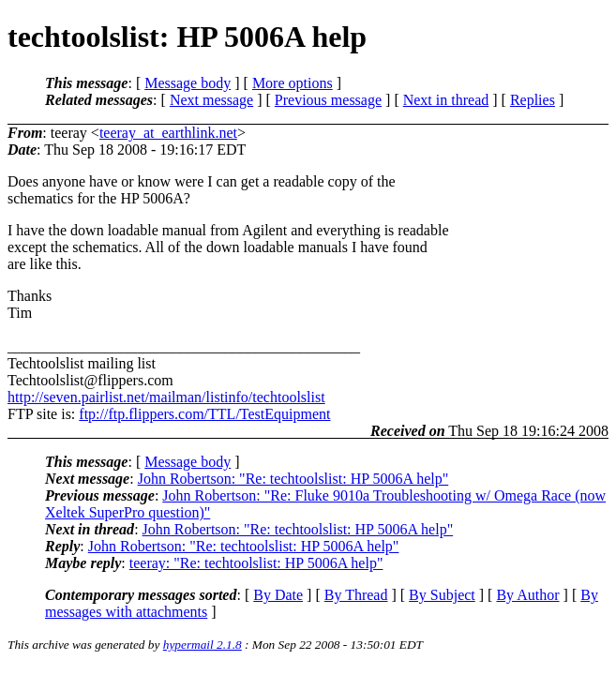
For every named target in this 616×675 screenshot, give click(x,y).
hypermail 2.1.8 (203, 645)
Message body (188, 83)
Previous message (328, 100)
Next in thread (446, 100)
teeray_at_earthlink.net (168, 133)
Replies (533, 100)
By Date (278, 595)
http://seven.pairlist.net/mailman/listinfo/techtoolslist (166, 397)
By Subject (442, 595)
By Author (527, 595)
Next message (211, 100)
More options (293, 83)
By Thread (356, 595)
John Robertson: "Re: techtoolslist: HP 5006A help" (293, 479)
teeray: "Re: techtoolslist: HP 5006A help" (256, 563)
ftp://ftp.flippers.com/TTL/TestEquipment (204, 414)
